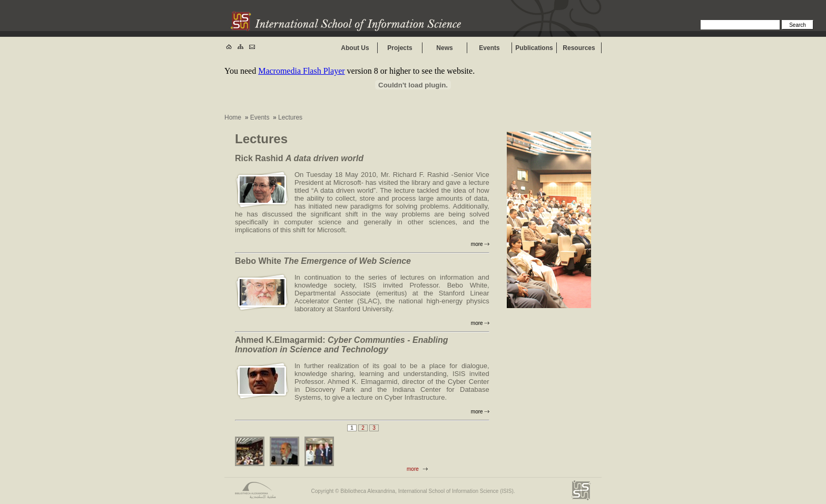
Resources (579, 48)
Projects (400, 48)
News (444, 48)
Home (233, 117)
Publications (534, 48)
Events (489, 48)
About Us (355, 48)
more (477, 244)
